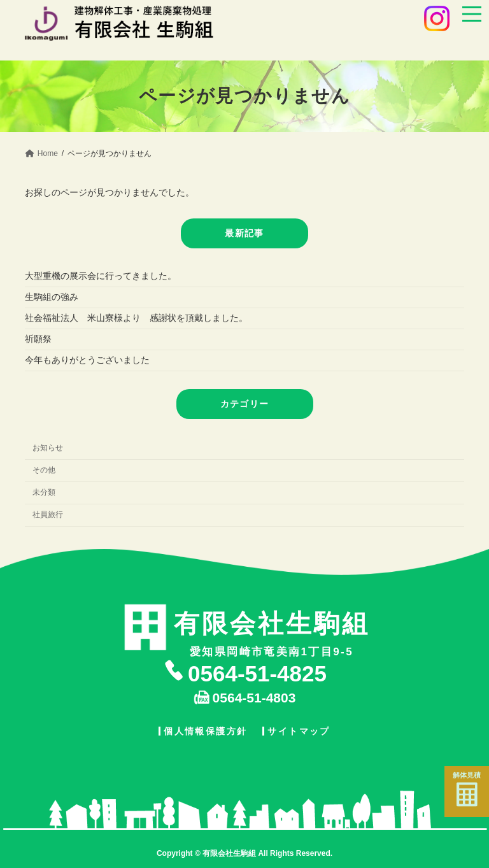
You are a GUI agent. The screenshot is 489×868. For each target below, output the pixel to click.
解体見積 (467, 789)
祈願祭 (38, 339)
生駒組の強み (60, 297)
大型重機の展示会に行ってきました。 (101, 276)
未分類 (44, 492)
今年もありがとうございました (87, 360)
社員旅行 (48, 515)
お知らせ (48, 448)
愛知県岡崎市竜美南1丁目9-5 (272, 631)
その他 (44, 470)
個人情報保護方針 (205, 730)
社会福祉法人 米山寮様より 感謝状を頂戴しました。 (136, 318)
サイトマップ (299, 730)
